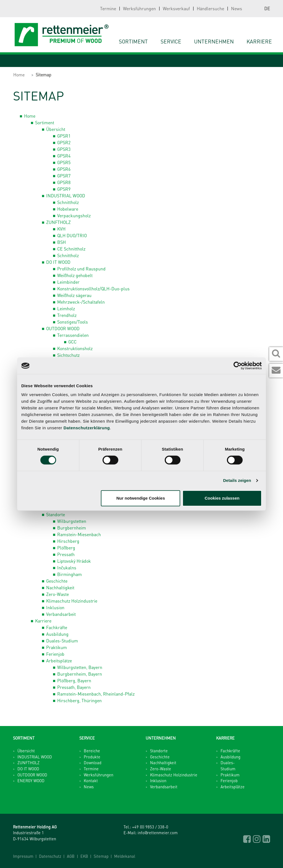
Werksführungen (139, 8)
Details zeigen (237, 480)
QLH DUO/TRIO (72, 235)
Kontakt (91, 781)
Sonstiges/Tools (73, 322)
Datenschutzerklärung (87, 428)
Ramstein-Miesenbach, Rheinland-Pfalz (96, 694)
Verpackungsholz (74, 215)
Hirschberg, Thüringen (79, 700)
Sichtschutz (68, 355)
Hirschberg (68, 541)
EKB (84, 856)
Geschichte (57, 581)
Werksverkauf (176, 8)
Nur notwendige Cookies (141, 498)
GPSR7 (64, 176)
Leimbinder (68, 282)
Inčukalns (67, 568)
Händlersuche (210, 8)
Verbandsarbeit (61, 614)
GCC (72, 342)
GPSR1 (64, 136)
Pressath (66, 554)
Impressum (23, 856)
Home (19, 75)
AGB (71, 856)
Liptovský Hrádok (74, 561)
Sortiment (133, 41)
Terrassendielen (73, 335)
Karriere (43, 621)
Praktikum (57, 647)
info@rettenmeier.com (158, 833)
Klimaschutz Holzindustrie (72, 601)
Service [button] (171, 41)
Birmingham (70, 574)
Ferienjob (55, 654)
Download (93, 763)
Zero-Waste (57, 594)
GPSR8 (64, 182)
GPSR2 (64, 142)
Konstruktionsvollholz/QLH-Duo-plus (93, 289)
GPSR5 (64, 162)
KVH (61, 229)
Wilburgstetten (72, 521)
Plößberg (66, 548)
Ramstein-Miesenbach (79, 534)
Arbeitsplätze (59, 661)
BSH (61, 242)
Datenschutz (50, 856)
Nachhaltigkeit (60, 587)
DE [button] (262, 9)
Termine (108, 8)
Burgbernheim (72, 528)
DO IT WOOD (58, 262)
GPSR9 (64, 189)
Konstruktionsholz (75, 348)
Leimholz (66, 308)
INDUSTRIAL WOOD (66, 196)
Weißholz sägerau (74, 295)
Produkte (92, 757)
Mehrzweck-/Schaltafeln (81, 302)
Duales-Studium (62, 641)
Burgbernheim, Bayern (80, 674)
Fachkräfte (57, 627)
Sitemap (44, 75)
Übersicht (56, 129)
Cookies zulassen (222, 498)
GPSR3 (64, 149)
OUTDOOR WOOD (63, 328)
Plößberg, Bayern (74, 680)
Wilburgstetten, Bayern (80, 667)
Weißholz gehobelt (75, 275)
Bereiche (92, 751)
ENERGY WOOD (31, 781)
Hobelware (68, 209)
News (237, 8)
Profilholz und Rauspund (81, 269)
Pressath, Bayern (74, 687)
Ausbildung (57, 634)
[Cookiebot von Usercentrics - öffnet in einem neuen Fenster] (238, 366)
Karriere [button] (259, 41)
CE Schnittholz (71, 249)
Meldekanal (125, 856)
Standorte (56, 514)
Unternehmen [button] (214, 41)
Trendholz (67, 315)
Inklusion (55, 607)
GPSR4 (64, 156)
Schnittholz (68, 202)
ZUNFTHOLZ (58, 222)
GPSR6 (64, 169)
